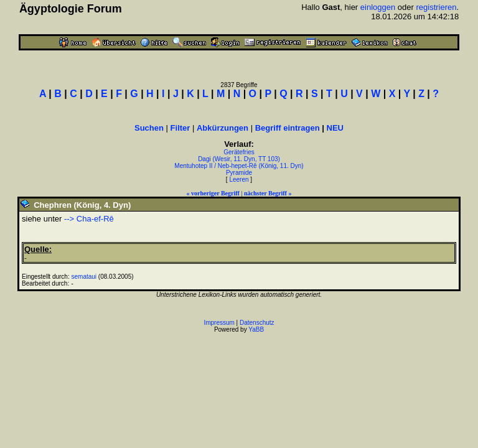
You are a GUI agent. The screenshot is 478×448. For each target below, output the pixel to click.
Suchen (149, 128)
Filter (180, 128)
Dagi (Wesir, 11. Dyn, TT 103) (239, 159)
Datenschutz (257, 323)
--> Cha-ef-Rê (89, 219)
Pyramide (239, 173)
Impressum (219, 323)
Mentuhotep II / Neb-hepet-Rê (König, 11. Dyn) (239, 166)
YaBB (256, 329)
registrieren (436, 7)
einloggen (378, 7)
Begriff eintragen (288, 128)
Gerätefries (239, 152)
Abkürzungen (223, 128)
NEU (335, 128)
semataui (84, 277)
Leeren (239, 180)
